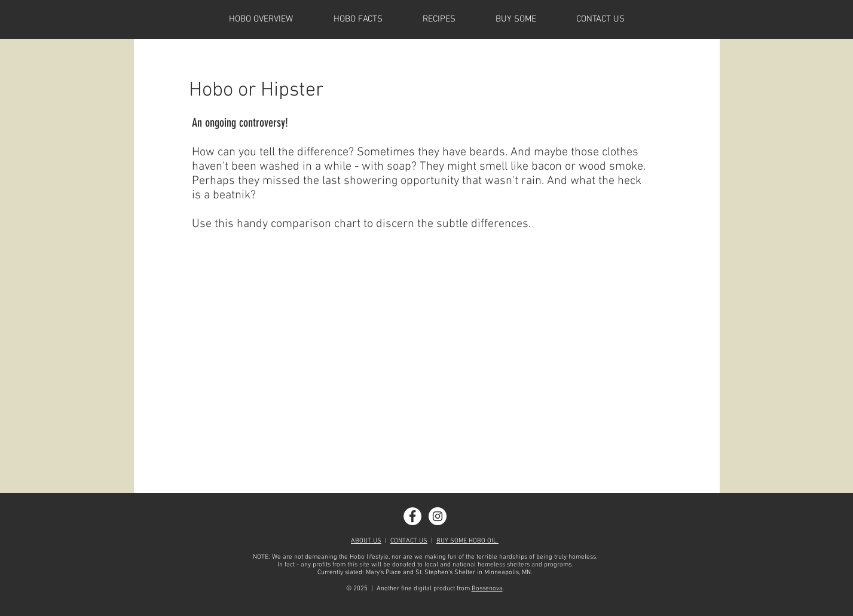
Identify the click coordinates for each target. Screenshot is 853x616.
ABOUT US (366, 541)
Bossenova (487, 589)
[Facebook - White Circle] (412, 516)
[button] (358, 19)
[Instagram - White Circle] (438, 516)
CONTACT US (409, 541)
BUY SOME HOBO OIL (467, 541)
